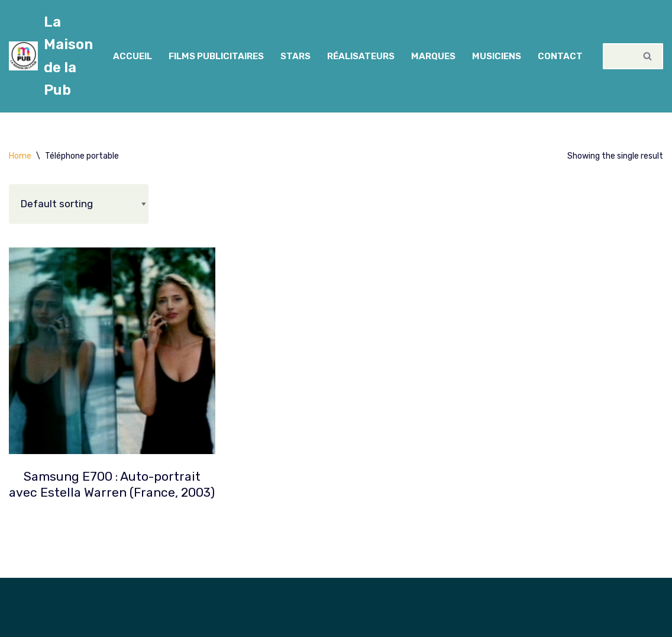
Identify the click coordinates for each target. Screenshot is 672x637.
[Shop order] (79, 204)
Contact (560, 56)
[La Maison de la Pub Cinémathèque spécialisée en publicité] (51, 56)
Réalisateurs (361, 56)
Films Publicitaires (216, 56)
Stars (295, 56)
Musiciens (497, 56)
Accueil (133, 56)
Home (20, 156)
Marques (433, 56)
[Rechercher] (618, 56)
